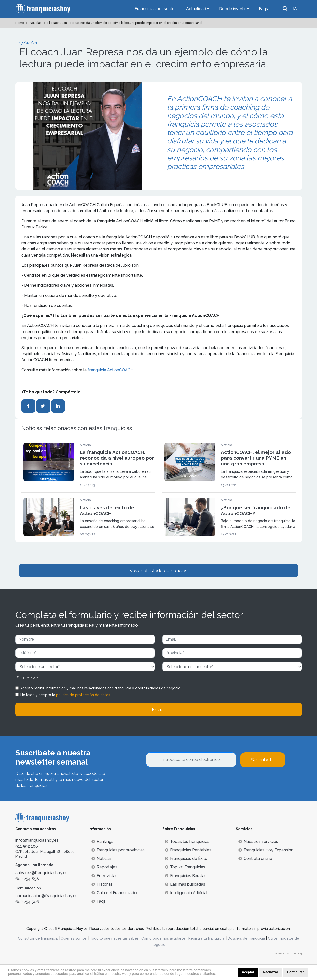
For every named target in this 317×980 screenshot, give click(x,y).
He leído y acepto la (65, 695)
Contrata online (255, 859)
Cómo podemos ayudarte (163, 938)
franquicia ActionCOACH (111, 370)
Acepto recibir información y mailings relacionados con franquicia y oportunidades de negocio (100, 688)
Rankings (102, 841)
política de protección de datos (83, 695)
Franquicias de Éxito (186, 859)
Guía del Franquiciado (114, 893)
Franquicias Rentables (188, 850)
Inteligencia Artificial (186, 893)
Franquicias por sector (155, 9)
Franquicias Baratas (186, 876)
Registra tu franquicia (206, 938)
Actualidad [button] (196, 9)
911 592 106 (27, 846)
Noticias (101, 859)
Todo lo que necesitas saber (114, 938)
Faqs (263, 9)
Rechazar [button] (271, 972)
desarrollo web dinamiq (287, 953)
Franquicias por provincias (118, 850)
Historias (102, 884)
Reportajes (104, 867)
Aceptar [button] (248, 972)
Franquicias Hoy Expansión (266, 850)
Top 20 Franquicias (185, 867)
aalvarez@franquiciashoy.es (41, 873)
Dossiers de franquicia (246, 938)
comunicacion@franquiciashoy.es (46, 896)
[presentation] (184, 781)
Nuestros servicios (258, 841)
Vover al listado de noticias (158, 571)
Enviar (158, 710)
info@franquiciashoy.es (37, 840)
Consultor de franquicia (38, 938)
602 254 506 (27, 902)
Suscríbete (263, 760)
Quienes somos (74, 938)
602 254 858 (27, 879)
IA (295, 9)
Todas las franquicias (187, 841)
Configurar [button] (296, 972)
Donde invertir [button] (232, 9)
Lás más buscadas (185, 884)
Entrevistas (104, 876)
